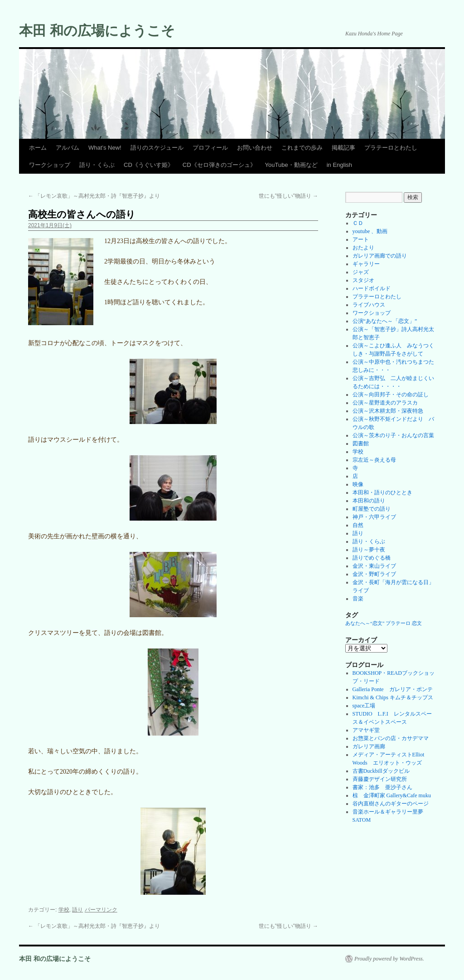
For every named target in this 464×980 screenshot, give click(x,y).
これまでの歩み (302, 148)
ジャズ (361, 272)
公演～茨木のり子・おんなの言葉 (393, 435)
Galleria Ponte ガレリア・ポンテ (393, 689)
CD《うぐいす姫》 (149, 165)
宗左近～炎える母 (374, 460)
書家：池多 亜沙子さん (382, 787)
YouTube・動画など (291, 165)
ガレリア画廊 (369, 746)
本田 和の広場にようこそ (97, 31)
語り (77, 910)
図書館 (361, 444)
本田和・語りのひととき (382, 492)
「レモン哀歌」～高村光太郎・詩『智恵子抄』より (94, 196)
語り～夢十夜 (369, 550)
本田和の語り (369, 501)
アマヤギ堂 (366, 730)
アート (361, 239)
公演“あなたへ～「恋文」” (385, 321)
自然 (358, 525)
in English (339, 165)
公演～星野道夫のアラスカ (385, 403)
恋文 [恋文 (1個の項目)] (417, 623)
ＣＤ (358, 223)
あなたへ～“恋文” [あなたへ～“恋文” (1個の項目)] (365, 623)
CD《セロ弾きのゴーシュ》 (219, 165)
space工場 (364, 706)
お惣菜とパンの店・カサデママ (391, 738)
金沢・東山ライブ (374, 566)
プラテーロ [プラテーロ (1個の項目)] (398, 623)
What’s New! (105, 148)
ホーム (38, 148)
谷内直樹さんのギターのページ (391, 804)
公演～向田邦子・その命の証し (391, 395)
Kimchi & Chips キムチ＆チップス (393, 697)
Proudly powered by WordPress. (389, 959)
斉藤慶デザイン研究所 (380, 779)
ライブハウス (369, 305)
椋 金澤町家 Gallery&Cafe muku (392, 795)
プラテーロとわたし (391, 148)
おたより (363, 248)
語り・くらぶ (97, 165)
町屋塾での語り (372, 509)
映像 (358, 484)
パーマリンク (101, 910)
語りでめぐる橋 (372, 558)
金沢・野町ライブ (374, 574)
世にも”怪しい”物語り (288, 196)
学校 (64, 910)
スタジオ (363, 280)
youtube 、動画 (370, 231)
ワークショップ (50, 165)
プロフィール (210, 148)
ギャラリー (366, 264)
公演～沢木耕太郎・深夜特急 (388, 411)
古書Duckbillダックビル (381, 771)
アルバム (68, 148)
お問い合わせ (255, 148)
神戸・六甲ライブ (374, 517)
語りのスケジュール (157, 148)
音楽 (358, 599)
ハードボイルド (372, 288)
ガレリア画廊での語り (380, 256)
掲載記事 (343, 148)
